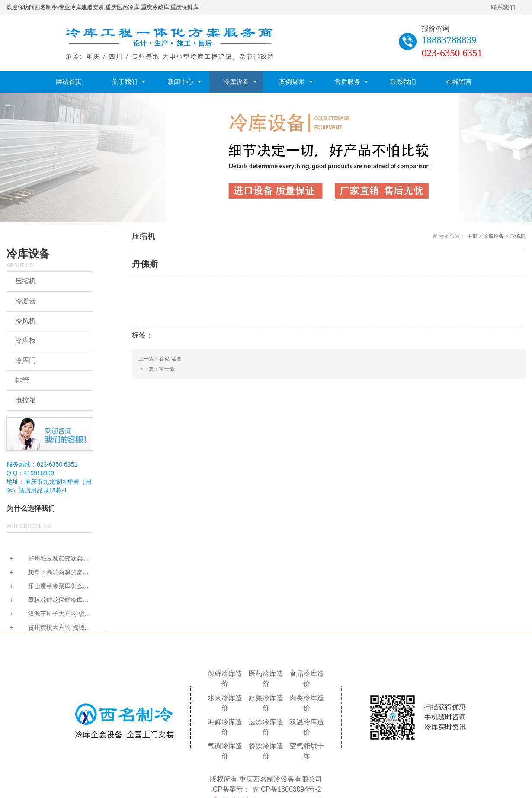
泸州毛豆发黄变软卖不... (45, 559)
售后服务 (347, 82)
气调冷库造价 (225, 751)
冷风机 (26, 321)
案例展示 (292, 82)
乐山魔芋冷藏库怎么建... (45, 587)
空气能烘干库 (307, 751)
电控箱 (26, 400)
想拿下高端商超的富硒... (45, 573)
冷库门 (26, 360)
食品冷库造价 (307, 679)
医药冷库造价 (266, 679)
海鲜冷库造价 (225, 727)
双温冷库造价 (307, 727)
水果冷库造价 (225, 703)
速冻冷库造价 (266, 727)
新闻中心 (180, 82)
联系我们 (503, 7)
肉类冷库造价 (307, 703)
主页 (472, 236)
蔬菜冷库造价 (266, 703)
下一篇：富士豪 (157, 369)
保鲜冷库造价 (225, 679)
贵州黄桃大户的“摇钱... (50, 627)
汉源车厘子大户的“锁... (50, 614)
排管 (22, 380)
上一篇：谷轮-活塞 (160, 359)
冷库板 (26, 340)
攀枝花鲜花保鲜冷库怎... (45, 600)
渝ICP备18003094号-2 (287, 789)
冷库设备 (236, 82)
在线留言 (459, 82)
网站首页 (69, 82)
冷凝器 (26, 301)
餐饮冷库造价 (266, 751)
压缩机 (26, 281)
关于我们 (125, 82)
